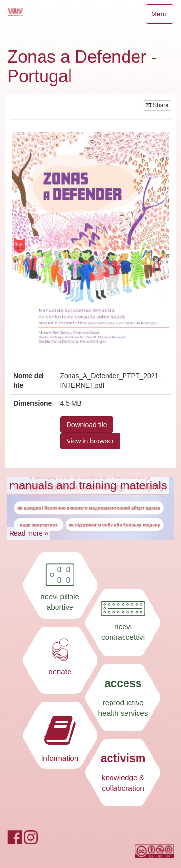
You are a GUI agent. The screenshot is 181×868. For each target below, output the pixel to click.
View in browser (90, 441)
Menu (162, 16)
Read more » (29, 533)
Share (157, 105)
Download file (87, 425)
